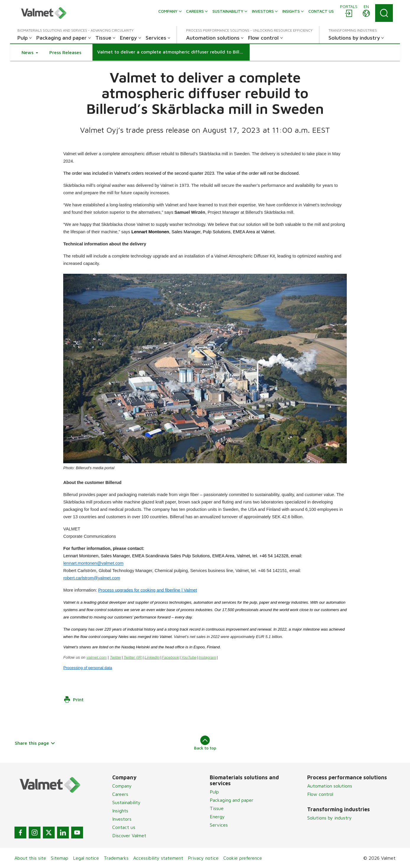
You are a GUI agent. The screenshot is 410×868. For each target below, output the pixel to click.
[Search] (384, 13)
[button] (30, 52)
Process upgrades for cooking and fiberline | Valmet (147, 590)
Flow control (320, 794)
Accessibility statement (158, 858)
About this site (30, 858)
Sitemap (60, 858)
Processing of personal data (88, 668)
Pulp (214, 792)
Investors (122, 819)
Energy (217, 817)
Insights (120, 811)
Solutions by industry (330, 818)
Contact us (124, 827)
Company (122, 786)
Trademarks (116, 858)
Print (74, 699)
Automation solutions (330, 786)
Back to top (205, 743)
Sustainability (126, 802)
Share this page (35, 743)
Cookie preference (243, 858)
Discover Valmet (129, 835)
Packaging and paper (232, 800)
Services (219, 825)
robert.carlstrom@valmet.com (92, 578)
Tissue (217, 808)
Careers (120, 794)
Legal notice (86, 858)
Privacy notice (203, 858)
